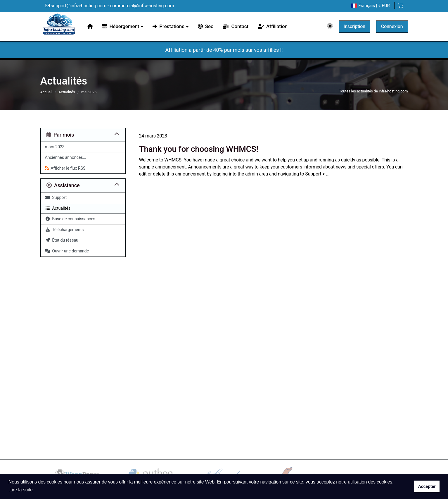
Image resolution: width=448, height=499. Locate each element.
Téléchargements (64, 230)
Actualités (67, 92)
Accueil (46, 92)
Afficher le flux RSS (65, 168)
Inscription (354, 26)
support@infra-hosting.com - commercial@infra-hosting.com (110, 6)
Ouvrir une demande (67, 251)
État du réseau (62, 240)
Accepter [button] (427, 486)
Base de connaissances (70, 219)
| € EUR (370, 6)
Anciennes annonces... (66, 158)
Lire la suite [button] (21, 490)
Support (56, 198)
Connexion (392, 26)
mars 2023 (55, 147)
